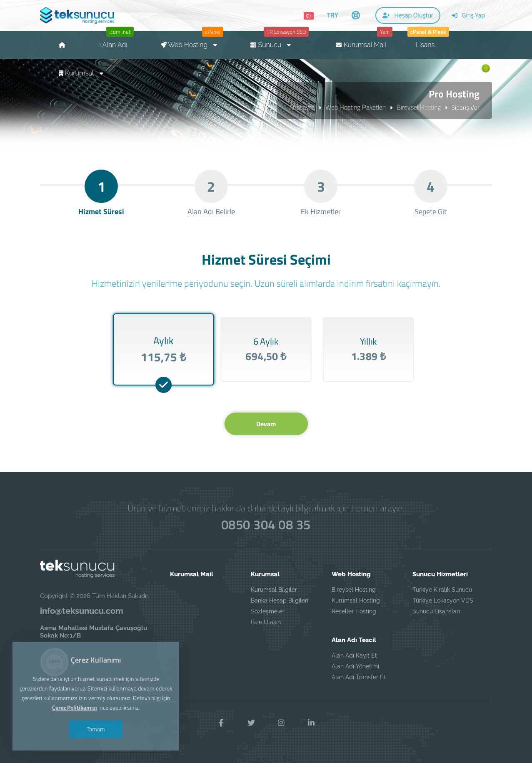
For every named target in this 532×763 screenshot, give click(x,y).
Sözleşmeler (268, 611)
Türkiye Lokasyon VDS (443, 600)
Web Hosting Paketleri (356, 107)
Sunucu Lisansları (436, 611)
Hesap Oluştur (408, 15)
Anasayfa (302, 107)
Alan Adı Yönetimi (355, 666)
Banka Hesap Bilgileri (280, 600)
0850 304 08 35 (266, 525)
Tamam (96, 729)
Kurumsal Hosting (356, 600)
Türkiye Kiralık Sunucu (442, 590)
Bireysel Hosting (419, 107)
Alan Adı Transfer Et (359, 677)
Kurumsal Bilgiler (274, 590)
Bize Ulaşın (266, 622)
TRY (333, 15)
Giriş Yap (468, 15)
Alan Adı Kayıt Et (354, 655)
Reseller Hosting (354, 611)
